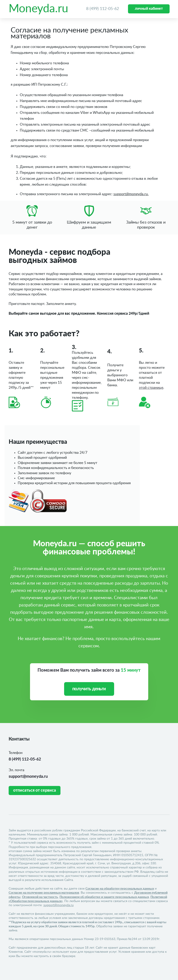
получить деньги (89, 689)
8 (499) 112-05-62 (103, 9)
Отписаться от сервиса (35, 790)
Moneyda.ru (38, 9)
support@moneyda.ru (28, 777)
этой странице (151, 388)
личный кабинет (149, 9)
